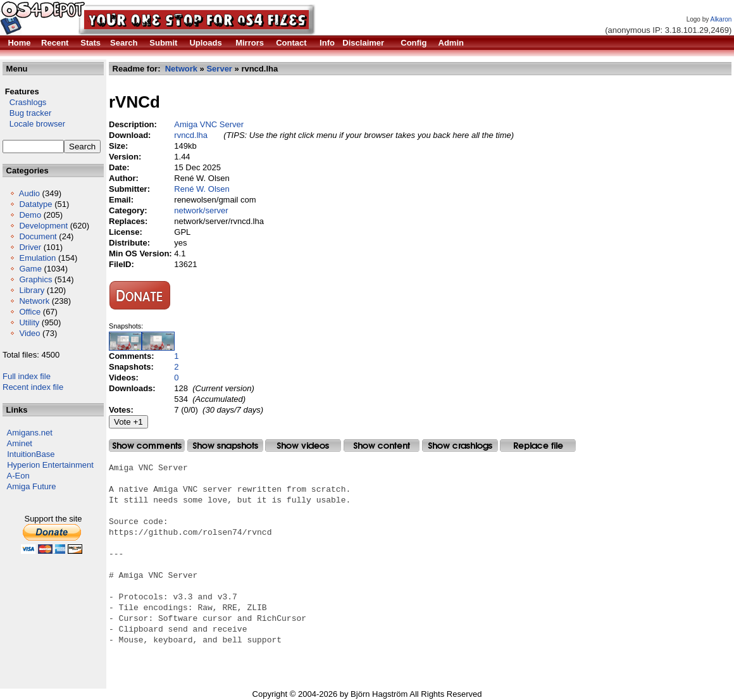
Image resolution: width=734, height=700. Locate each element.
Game (30, 269)
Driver (30, 247)
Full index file (27, 376)
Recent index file (33, 387)
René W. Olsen (202, 189)
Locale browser (34, 124)
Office (30, 312)
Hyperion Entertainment (50, 465)
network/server (201, 210)
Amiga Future (32, 486)
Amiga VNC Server (209, 124)
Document (38, 236)
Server (219, 69)
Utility (29, 322)
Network (34, 301)
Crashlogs (24, 102)
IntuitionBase (31, 454)
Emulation (37, 258)
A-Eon (18, 476)
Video (29, 333)
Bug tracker (27, 113)
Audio (29, 193)
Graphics (35, 279)
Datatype (35, 204)
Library (32, 290)
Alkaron (721, 19)
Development (43, 226)
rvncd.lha (191, 135)
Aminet (20, 443)
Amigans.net (30, 433)
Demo (30, 215)
